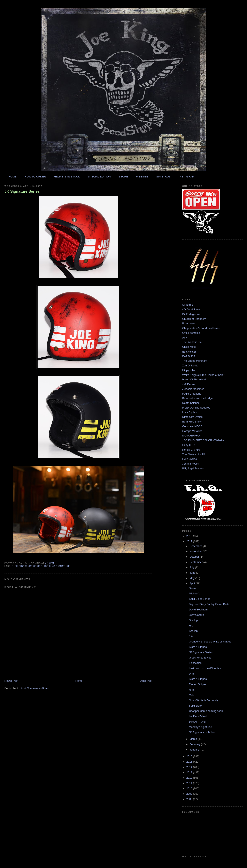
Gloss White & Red (200, 658)
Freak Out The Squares (196, 408)
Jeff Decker (189, 384)
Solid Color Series (200, 599)
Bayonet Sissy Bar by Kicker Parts (209, 604)
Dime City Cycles (192, 417)
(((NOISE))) (189, 352)
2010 (190, 788)
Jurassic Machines (193, 389)
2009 (190, 794)
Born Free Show (192, 422)
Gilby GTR (189, 445)
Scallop (193, 620)
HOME (12, 177)
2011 (190, 783)
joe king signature (57, 566)
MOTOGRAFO (191, 436)
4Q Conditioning (192, 309)
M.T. (191, 695)
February (195, 744)
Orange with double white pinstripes (210, 642)
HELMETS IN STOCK (67, 177)
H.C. (192, 626)
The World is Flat (192, 342)
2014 (190, 767)
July (192, 567)
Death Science (191, 403)
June (193, 573)
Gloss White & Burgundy (203, 700)
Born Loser (189, 323)
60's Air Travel (197, 722)
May (192, 578)
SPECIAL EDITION (99, 177)
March (194, 739)
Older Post (146, 681)
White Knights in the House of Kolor (203, 375)
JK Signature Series (22, 191)
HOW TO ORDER (35, 177)
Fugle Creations (192, 394)
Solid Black (195, 706)
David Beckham (198, 610)
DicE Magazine (191, 314)
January (195, 750)
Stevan (193, 588)
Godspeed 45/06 (192, 426)
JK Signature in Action (202, 732)
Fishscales (195, 663)
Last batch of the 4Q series (205, 668)
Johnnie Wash (191, 464)
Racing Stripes (198, 684)
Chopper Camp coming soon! (206, 711)
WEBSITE (142, 177)
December (196, 546)
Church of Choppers (194, 319)
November (196, 551)
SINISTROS (163, 177)
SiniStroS (188, 305)
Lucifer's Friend (198, 716)
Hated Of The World (194, 379)
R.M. (192, 690)
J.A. (191, 636)
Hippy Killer (189, 370)
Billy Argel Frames (193, 468)
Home (79, 681)
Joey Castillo (196, 615)
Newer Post (11, 681)
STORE (123, 177)
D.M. (192, 674)
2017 (190, 541)
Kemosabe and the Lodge (198, 398)
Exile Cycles (190, 459)
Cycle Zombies (191, 333)
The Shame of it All (194, 454)
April (193, 583)
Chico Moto (189, 347)
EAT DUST (189, 356)
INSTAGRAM (186, 177)
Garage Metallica (192, 431)
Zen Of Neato (190, 366)
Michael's (194, 593)
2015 (190, 762)
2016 (190, 756)
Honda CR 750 (191, 450)
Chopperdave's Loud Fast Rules (201, 328)
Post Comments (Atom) (35, 688)
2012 (190, 778)
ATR (185, 338)
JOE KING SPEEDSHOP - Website (203, 440)
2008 (190, 799)
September (196, 562)
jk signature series (29, 566)
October (195, 557)
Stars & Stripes (198, 647)
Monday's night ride (200, 727)
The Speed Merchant (195, 361)
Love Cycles (190, 412)
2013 (190, 772)
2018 (190, 536)
